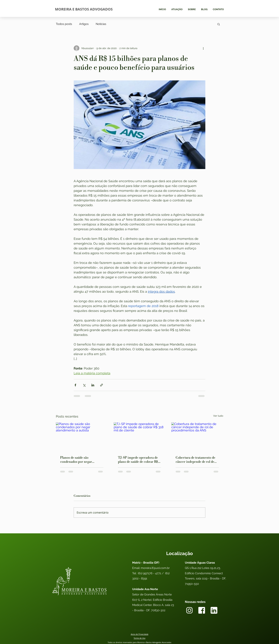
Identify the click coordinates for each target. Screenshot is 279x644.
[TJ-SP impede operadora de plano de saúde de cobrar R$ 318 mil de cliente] (140, 437)
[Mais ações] (203, 48)
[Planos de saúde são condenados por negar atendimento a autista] (82, 437)
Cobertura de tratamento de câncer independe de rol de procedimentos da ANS (195, 460)
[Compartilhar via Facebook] (75, 385)
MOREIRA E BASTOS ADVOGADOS (84, 9)
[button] (219, 24)
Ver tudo (218, 416)
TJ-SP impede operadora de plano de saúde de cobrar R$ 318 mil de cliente (138, 460)
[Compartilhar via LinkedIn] (93, 385)
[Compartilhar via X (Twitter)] (84, 385)
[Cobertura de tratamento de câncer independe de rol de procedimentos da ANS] (197, 437)
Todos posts (64, 24)
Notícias (101, 24)
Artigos (84, 24)
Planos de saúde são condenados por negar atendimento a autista (76, 460)
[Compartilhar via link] (102, 385)
